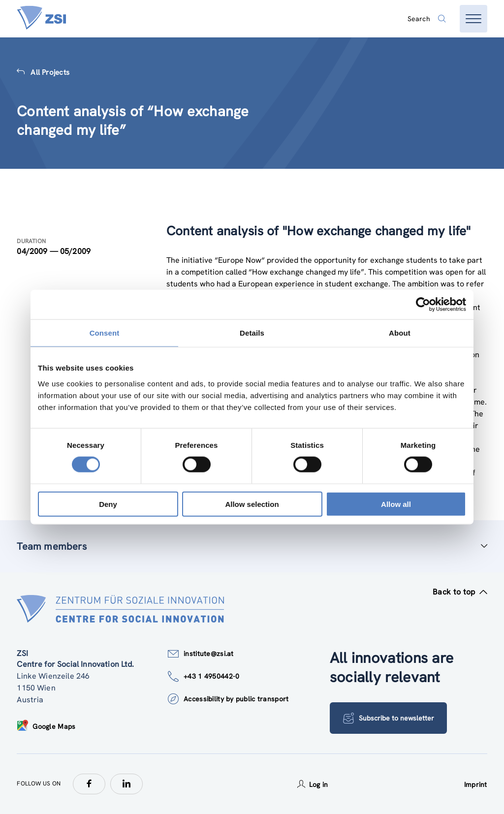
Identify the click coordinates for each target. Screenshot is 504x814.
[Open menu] (473, 19)
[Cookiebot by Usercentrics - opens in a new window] (423, 305)
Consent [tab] (105, 333)
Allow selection (252, 504)
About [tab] (400, 333)
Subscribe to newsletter (389, 718)
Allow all (396, 504)
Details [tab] (252, 333)
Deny (108, 504)
